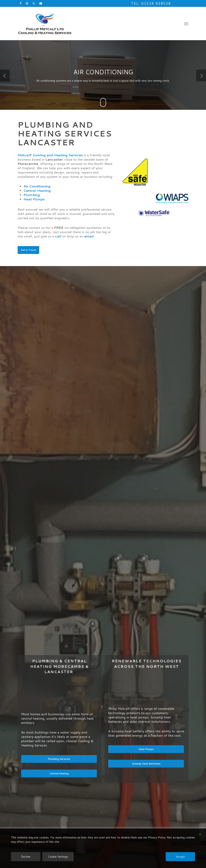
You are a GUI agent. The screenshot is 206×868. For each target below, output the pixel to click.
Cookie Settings (58, 857)
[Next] (201, 75)
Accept (180, 857)
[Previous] (5, 75)
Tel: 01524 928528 (151, 3)
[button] (186, 24)
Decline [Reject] (26, 857)
